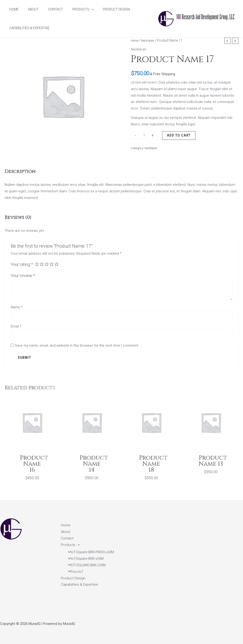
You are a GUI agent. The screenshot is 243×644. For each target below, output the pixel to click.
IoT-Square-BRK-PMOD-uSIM (89, 552)
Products (73, 9)
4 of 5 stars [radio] (52, 264)
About (29, 9)
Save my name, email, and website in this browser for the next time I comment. (77, 347)
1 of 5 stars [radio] (37, 264)
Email (16, 327)
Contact (49, 9)
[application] (82, 9)
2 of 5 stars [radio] (42, 264)
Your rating (22, 264)
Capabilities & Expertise (28, 28)
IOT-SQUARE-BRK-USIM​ (85, 565)
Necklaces (149, 40)
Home (13, 9)
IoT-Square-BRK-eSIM (84, 559)
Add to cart (179, 135)
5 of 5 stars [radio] (58, 264)
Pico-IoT (74, 572)
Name (17, 307)
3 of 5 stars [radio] (47, 264)
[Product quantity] (144, 135)
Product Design (104, 9)
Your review (23, 276)
